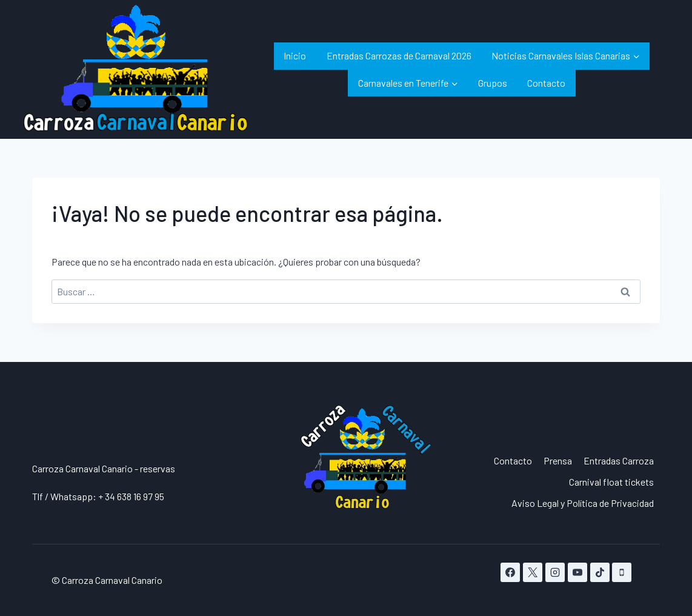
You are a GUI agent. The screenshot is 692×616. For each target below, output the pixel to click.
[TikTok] (600, 572)
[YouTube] (577, 572)
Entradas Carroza (619, 460)
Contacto (546, 83)
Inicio (295, 55)
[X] (533, 572)
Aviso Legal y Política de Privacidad (583, 503)
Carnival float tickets (611, 482)
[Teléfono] (622, 572)
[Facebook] (510, 572)
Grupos (493, 83)
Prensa (558, 460)
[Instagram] (555, 572)
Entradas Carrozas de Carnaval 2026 (399, 55)
